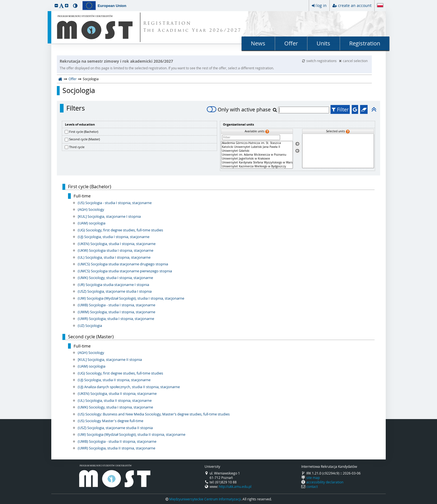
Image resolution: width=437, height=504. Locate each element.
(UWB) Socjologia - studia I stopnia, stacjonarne (116, 305)
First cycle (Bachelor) (84, 132)
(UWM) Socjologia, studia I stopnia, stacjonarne (116, 312)
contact (312, 486)
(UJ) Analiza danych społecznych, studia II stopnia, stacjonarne (129, 387)
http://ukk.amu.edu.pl (235, 486)
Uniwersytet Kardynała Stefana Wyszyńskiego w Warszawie (257, 163)
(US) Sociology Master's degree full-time (111, 421)
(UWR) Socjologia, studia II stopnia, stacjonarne (116, 448)
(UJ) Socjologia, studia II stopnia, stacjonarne (114, 380)
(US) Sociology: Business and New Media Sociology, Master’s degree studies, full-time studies (154, 414)
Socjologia (79, 90)
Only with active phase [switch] (239, 109)
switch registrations (320, 61)
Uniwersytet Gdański (257, 151)
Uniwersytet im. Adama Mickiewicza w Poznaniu (257, 155)
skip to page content (1, 1)
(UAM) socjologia (92, 223)
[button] (56, 5)
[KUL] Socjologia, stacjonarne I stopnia (109, 216)
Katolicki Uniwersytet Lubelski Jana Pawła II (257, 147)
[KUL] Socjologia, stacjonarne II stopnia (110, 359)
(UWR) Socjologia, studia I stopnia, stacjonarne (116, 319)
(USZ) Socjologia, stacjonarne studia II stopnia (115, 428)
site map (313, 478)
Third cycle (77, 147)
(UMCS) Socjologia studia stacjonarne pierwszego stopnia (125, 271)
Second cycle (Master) (84, 139)
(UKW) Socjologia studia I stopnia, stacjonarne (116, 250)
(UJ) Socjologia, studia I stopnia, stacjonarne (114, 237)
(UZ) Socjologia (90, 326)
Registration (365, 43)
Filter (340, 109)
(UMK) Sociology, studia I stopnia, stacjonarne (115, 278)
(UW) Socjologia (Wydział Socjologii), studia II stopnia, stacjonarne (132, 434)
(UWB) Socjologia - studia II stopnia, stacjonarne (117, 441)
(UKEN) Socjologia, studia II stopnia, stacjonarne (117, 393)
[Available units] (257, 155)
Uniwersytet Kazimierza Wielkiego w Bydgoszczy (257, 167)
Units (323, 43)
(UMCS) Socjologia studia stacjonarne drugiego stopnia (123, 264)
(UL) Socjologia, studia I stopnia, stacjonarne (114, 257)
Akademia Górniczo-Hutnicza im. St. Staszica (257, 143)
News (258, 43)
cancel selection (353, 61)
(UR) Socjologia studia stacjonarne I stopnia (113, 285)
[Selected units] (338, 151)
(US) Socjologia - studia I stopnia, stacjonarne (115, 203)
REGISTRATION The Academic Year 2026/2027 (192, 27)
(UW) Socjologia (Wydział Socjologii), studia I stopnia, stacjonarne (131, 298)
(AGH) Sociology (91, 209)
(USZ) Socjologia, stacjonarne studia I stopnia (115, 291)
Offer (291, 43)
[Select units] (297, 144)
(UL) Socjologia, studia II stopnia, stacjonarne (115, 400)
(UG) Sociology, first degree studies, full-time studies (120, 230)
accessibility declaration (325, 482)
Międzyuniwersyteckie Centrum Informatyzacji (205, 499)
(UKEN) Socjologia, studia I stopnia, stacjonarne (117, 244)
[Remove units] (297, 151)
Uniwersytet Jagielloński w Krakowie (257, 159)
